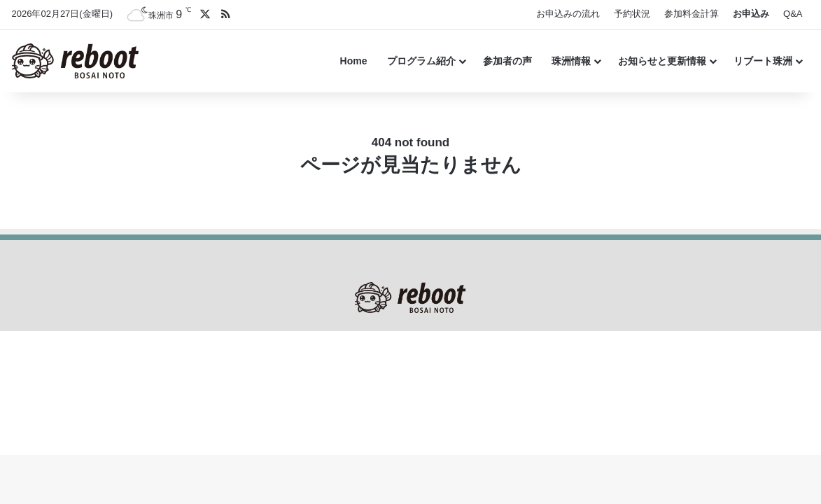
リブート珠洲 (763, 61)
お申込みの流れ (568, 14)
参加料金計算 (692, 14)
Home (354, 61)
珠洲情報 (571, 61)
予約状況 (632, 14)
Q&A (793, 14)
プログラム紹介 (421, 61)
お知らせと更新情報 (662, 61)
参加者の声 (507, 61)
